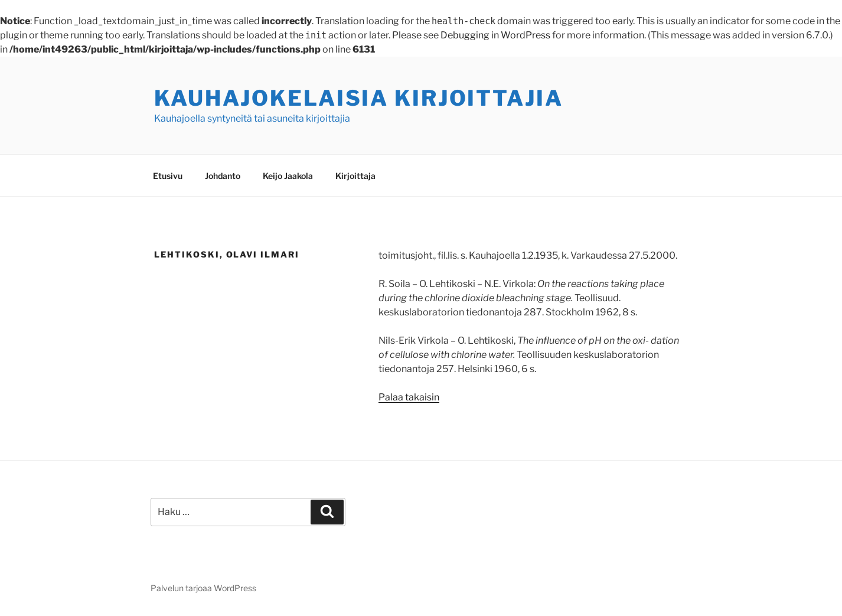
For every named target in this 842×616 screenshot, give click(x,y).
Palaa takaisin (409, 397)
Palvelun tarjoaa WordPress (203, 588)
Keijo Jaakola (288, 176)
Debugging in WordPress (495, 35)
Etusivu (168, 176)
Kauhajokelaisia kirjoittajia (359, 98)
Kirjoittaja (355, 176)
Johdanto (223, 176)
